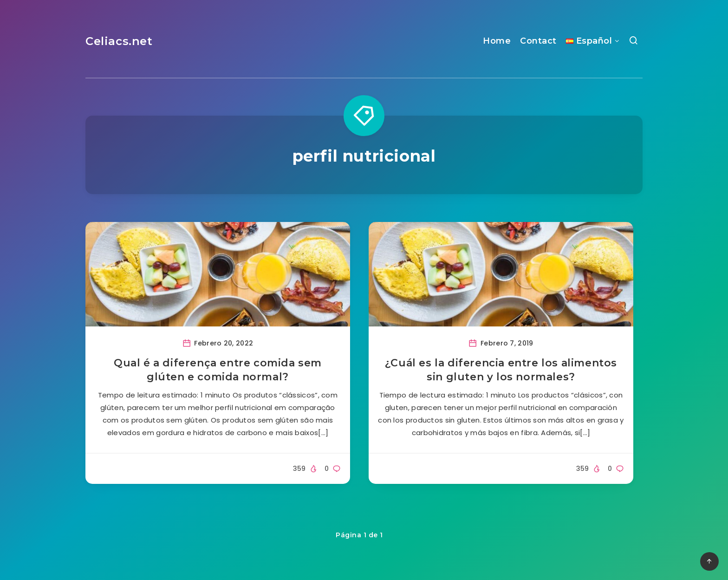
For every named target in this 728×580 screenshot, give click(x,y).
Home (497, 41)
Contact (538, 41)
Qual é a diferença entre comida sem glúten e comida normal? (218, 370)
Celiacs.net (119, 41)
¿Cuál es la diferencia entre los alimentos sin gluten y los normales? (501, 370)
